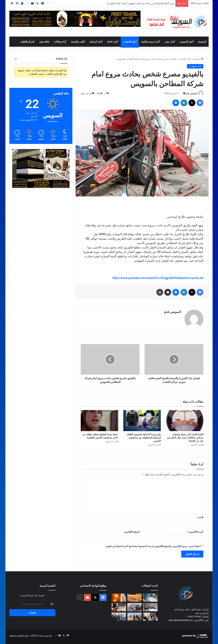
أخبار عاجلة (113, 42)
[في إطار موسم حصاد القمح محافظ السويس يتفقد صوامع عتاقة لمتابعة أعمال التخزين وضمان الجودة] (150, 607)
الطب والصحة (78, 42)
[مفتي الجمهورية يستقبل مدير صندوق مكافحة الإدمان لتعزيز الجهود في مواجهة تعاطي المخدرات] (150, 617)
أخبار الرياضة (96, 42)
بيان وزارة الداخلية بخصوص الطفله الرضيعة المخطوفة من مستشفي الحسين (144, 438)
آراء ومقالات (60, 42)
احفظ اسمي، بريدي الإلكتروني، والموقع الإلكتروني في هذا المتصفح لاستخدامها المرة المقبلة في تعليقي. (153, 546)
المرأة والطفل (27, 42)
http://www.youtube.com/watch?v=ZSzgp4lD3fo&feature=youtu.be (158, 278)
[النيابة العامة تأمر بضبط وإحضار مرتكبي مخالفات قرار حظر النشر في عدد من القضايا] (185, 421)
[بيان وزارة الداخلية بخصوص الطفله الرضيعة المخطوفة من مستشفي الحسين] (142, 421)
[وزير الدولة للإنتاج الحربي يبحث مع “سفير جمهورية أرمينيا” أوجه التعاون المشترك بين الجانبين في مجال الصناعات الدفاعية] (150, 598)
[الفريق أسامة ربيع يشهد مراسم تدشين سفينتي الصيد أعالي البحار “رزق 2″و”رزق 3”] (119, 617)
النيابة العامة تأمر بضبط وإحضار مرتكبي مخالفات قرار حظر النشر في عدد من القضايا (185, 438)
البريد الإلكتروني (195, 532)
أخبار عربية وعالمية (151, 42)
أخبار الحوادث (130, 42)
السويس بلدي (192, 93)
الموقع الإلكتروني (132, 532)
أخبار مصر (170, 42)
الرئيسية (202, 42)
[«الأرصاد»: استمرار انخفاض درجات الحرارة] (119, 598)
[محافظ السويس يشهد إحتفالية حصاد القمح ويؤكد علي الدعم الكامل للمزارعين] (135, 617)
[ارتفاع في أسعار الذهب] (135, 598)
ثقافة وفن (44, 42)
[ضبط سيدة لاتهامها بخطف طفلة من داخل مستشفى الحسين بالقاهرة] (99, 421)
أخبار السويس (186, 42)
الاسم (200, 517)
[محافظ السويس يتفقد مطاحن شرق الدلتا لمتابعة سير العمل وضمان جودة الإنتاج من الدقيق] (135, 607)
